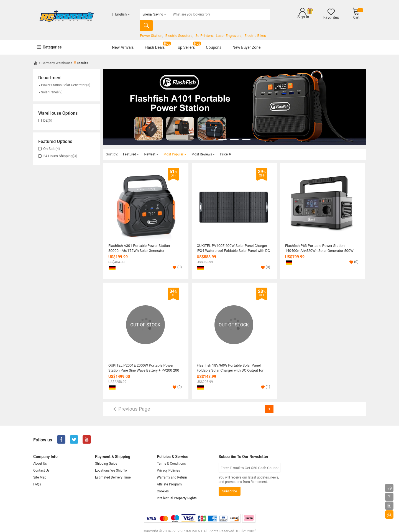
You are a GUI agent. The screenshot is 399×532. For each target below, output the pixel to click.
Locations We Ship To (111, 461)
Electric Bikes (255, 25)
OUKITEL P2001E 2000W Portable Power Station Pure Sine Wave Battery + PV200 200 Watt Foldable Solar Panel (144, 358)
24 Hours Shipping (58, 146)
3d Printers (204, 25)
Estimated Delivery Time (113, 468)
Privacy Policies (168, 461)
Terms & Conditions (171, 454)
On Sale (49, 139)
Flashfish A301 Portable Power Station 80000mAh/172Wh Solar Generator (139, 238)
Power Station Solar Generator (64, 75)
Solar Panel (50, 83)
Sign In (303, 17)
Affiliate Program (169, 475)
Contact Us (41, 461)
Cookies (163, 482)
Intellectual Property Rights (177, 488)
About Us (40, 454)
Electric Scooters (179, 25)
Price (226, 145)
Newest (151, 145)
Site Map (40, 468)
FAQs (37, 475)
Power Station (151, 25)
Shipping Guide (106, 454)
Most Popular (175, 145)
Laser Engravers (229, 25)
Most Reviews (203, 145)
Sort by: (112, 144)
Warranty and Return (172, 468)
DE (45, 111)
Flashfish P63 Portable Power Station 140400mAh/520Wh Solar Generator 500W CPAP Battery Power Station (319, 239)
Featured (131, 145)
